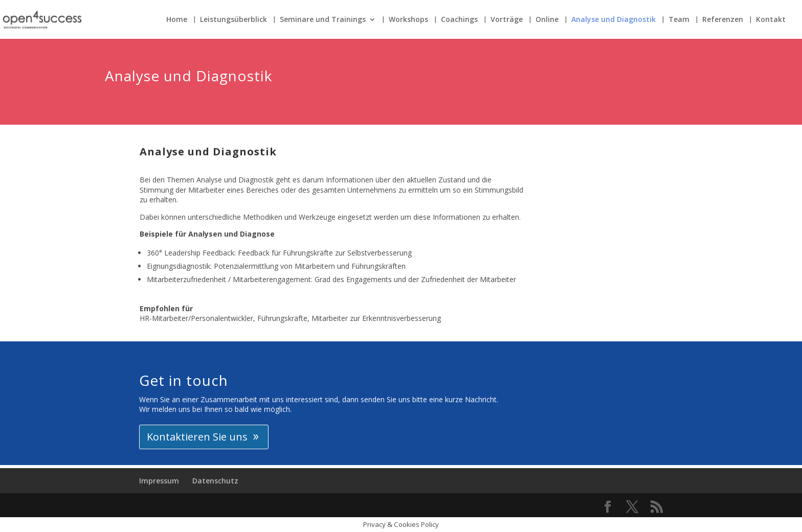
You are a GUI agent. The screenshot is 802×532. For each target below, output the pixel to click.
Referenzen (723, 20)
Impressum (159, 481)
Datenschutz (215, 481)
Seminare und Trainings (323, 20)
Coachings (459, 20)
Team (679, 20)
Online (547, 20)
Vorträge (507, 20)
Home (177, 20)
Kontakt (771, 20)
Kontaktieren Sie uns (197, 437)
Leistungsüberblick (233, 20)
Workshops (408, 20)
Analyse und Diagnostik (614, 20)
